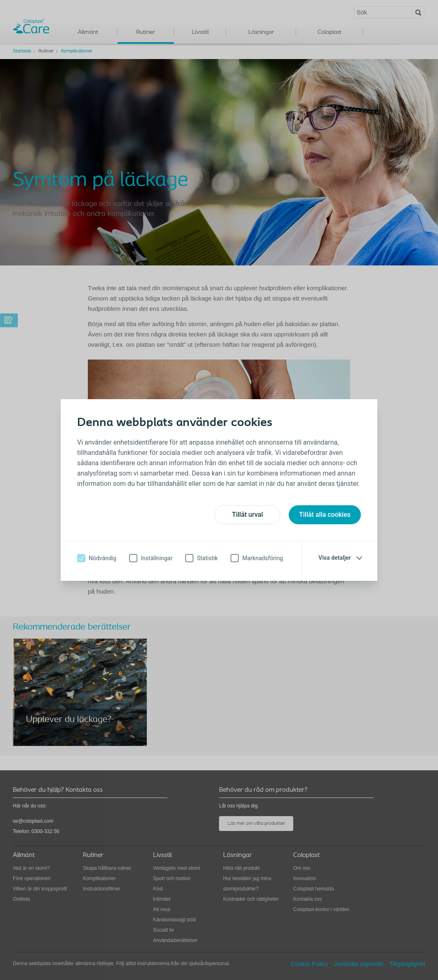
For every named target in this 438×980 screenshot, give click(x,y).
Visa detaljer (335, 558)
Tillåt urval (247, 515)
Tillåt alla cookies (325, 515)
